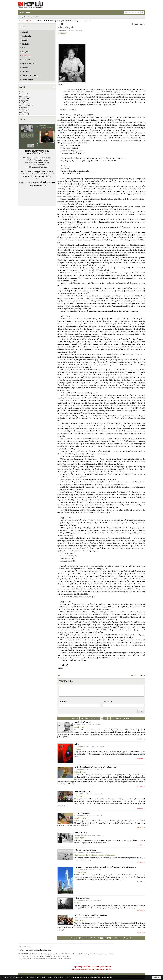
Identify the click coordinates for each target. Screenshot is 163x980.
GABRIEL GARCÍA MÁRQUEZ (105, 855)
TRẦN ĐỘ (62, 33)
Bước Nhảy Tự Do (81, 833)
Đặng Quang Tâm (25, 110)
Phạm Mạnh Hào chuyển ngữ (84, 855)
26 (113, 718)
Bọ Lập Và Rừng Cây (82, 722)
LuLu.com (50, 172)
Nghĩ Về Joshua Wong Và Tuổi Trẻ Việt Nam (91, 915)
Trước (136, 24)
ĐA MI (21, 91)
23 (102, 718)
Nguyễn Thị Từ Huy (81, 818)
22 (98, 718)
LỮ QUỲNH (79, 796)
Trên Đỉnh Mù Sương (82, 898)
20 (91, 718)
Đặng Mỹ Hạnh (24, 101)
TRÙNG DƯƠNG (80, 872)
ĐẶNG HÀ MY (24, 94)
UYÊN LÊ (78, 749)
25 (109, 718)
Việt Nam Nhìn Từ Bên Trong (85, 850)
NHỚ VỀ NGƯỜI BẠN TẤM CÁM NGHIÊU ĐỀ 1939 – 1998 (96, 767)
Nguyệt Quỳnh (79, 727)
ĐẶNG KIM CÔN (25, 98)
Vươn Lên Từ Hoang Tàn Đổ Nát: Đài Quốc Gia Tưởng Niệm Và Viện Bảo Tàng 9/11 (105, 867)
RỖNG (77, 744)
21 (95, 718)
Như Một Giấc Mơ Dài (83, 791)
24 (105, 718)
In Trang (59, 676)
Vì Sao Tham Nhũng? (82, 813)
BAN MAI (78, 903)
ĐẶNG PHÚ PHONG (26, 105)
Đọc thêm (140, 739)
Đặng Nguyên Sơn (25, 103)
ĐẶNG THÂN (24, 112)
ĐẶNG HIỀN (23, 96)
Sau (141, 24)
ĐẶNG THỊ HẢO (25, 114)
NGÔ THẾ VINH (80, 772)
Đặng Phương (24, 108)
